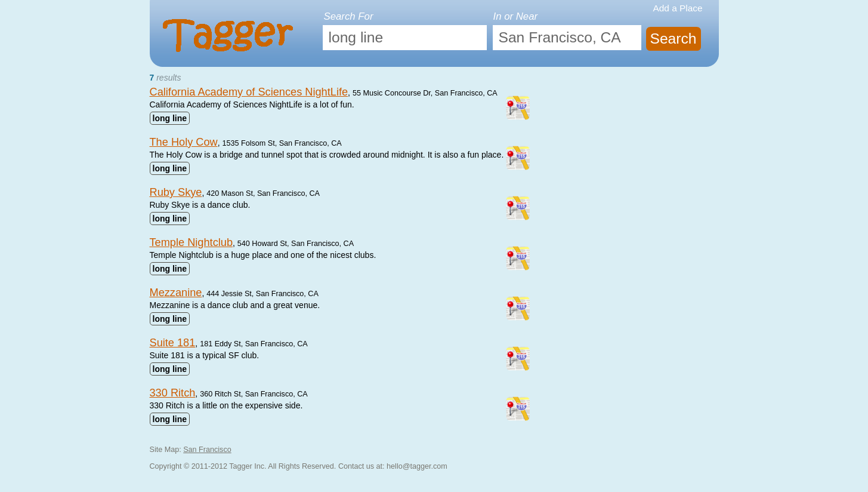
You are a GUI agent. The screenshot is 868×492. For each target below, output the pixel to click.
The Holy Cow (184, 142)
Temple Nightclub (191, 242)
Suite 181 (173, 343)
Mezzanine (176, 293)
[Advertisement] (629, 150)
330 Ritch (173, 393)
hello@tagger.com (417, 466)
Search (673, 39)
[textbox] (405, 38)
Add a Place (678, 8)
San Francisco (207, 450)
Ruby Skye (176, 192)
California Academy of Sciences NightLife (249, 92)
